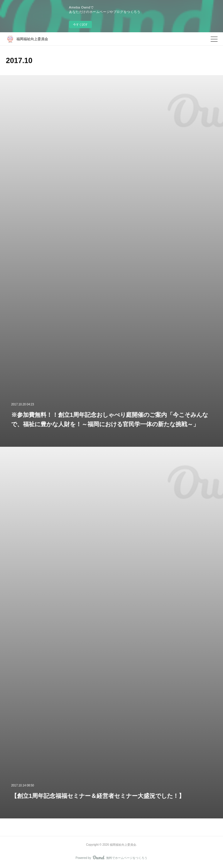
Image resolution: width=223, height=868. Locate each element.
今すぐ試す (80, 24)
